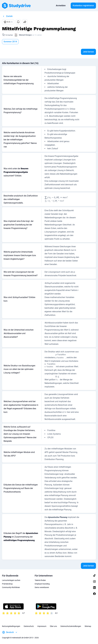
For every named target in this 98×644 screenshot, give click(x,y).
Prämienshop (7, 584)
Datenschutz (29, 626)
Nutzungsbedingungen (11, 626)
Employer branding (42, 584)
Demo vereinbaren (42, 587)
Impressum (42, 626)
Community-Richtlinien (11, 587)
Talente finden (40, 580)
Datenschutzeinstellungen (71, 626)
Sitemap (88, 626)
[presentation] (46, 199)
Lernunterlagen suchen (11, 580)
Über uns (53, 626)
